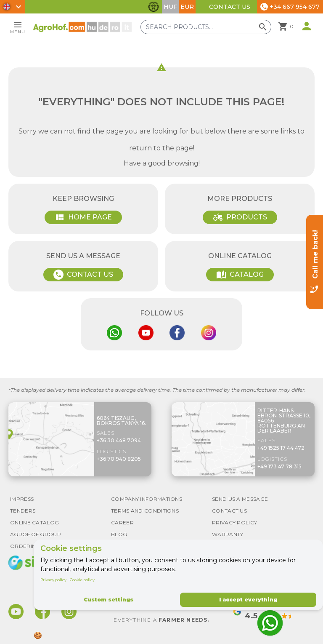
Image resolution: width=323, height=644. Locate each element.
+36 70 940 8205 (119, 459)
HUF (170, 7)
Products (240, 217)
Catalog (240, 275)
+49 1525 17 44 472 (281, 448)
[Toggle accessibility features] (154, 7)
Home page (83, 217)
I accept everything (248, 600)
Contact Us (230, 7)
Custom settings (109, 600)
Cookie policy (82, 580)
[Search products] (206, 27)
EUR (187, 7)
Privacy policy (53, 580)
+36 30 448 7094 (119, 440)
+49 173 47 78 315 (279, 466)
